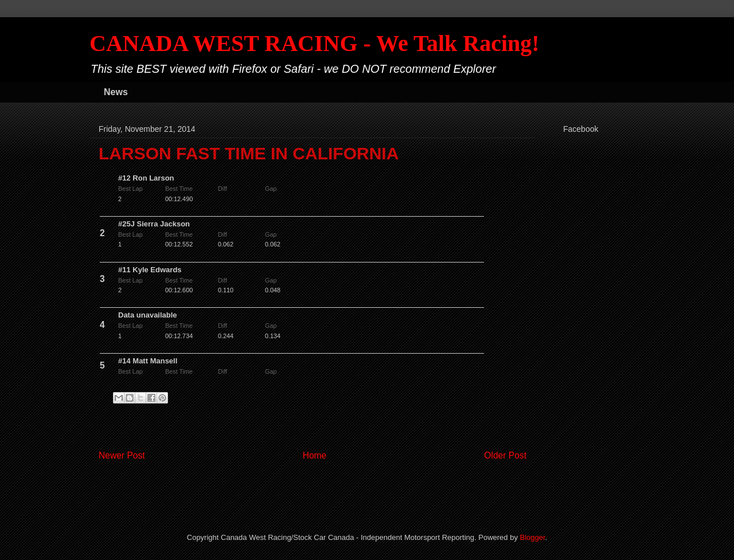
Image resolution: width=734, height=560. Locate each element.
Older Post (505, 455)
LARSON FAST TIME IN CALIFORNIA (249, 153)
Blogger (533, 537)
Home (315, 455)
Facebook (581, 129)
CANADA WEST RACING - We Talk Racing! (315, 43)
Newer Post (122, 455)
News (116, 92)
